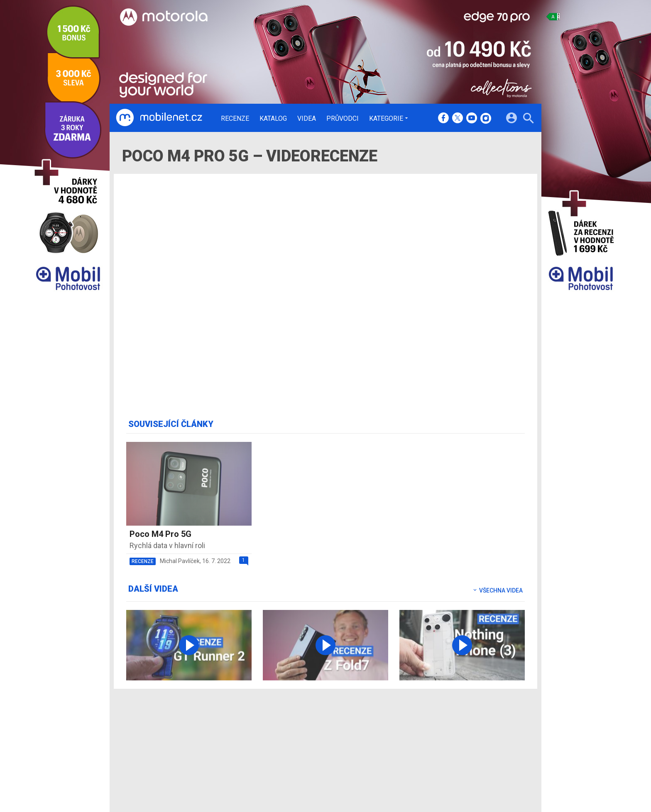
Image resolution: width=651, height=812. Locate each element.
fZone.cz (364, 752)
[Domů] (159, 118)
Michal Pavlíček (180, 561)
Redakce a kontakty (314, 731)
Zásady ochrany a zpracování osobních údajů (475, 752)
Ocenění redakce (310, 741)
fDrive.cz (363, 741)
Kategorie (386, 118)
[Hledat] (528, 119)
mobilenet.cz (369, 731)
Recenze (235, 119)
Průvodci (343, 119)
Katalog (273, 119)
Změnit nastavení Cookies (449, 741)
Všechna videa (497, 590)
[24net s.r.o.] (519, 790)
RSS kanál (301, 763)
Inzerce (297, 752)
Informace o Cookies (443, 731)
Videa (307, 119)
